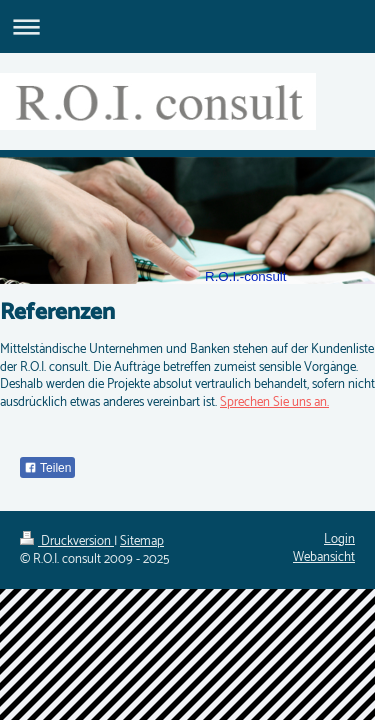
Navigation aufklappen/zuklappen (187, 26)
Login (339, 539)
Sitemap (142, 541)
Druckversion (67, 541)
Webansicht (324, 557)
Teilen (47, 468)
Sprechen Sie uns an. (274, 402)
